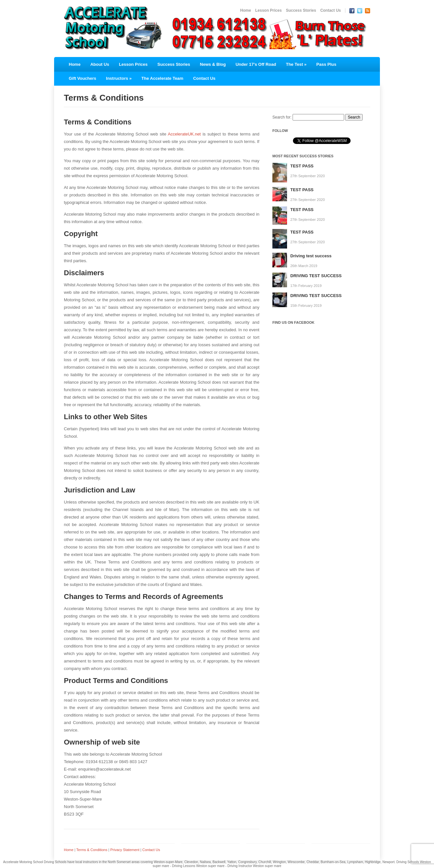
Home (246, 10)
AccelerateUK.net (184, 134)
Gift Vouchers (82, 78)
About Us (100, 64)
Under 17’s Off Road (256, 64)
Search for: (282, 117)
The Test (296, 64)
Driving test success (311, 256)
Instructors (119, 78)
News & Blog (213, 64)
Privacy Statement (125, 850)
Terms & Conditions (92, 850)
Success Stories (301, 10)
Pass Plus (326, 64)
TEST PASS (302, 166)
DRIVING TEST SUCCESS (316, 276)
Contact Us (331, 10)
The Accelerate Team (162, 78)
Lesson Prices (268, 10)
